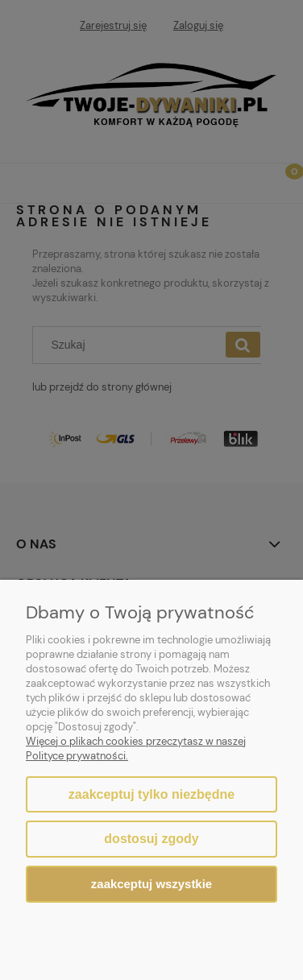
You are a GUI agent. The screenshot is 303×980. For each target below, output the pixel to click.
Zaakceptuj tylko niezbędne (151, 794)
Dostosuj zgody (151, 839)
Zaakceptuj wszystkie (151, 884)
